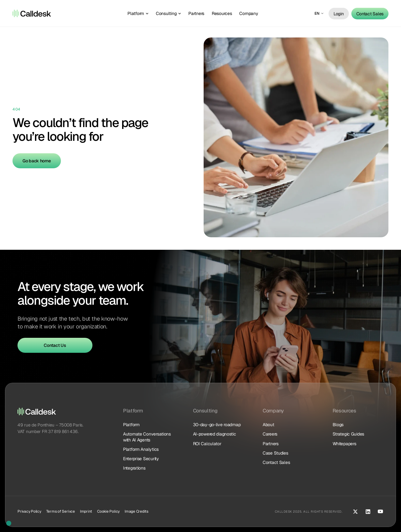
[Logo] (32, 13)
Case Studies (275, 453)
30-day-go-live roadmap (217, 425)
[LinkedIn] (368, 511)
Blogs (338, 425)
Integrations (134, 468)
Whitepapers (344, 444)
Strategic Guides (349, 434)
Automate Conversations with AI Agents (148, 437)
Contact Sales (276, 462)
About (268, 425)
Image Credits (136, 511)
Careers (270, 434)
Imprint (86, 511)
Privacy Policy (29, 511)
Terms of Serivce (61, 511)
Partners (271, 444)
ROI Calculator (207, 444)
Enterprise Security (141, 459)
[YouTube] (380, 511)
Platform (131, 425)
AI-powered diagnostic (215, 434)
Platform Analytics (141, 449)
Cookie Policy (108, 511)
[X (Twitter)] (355, 511)
